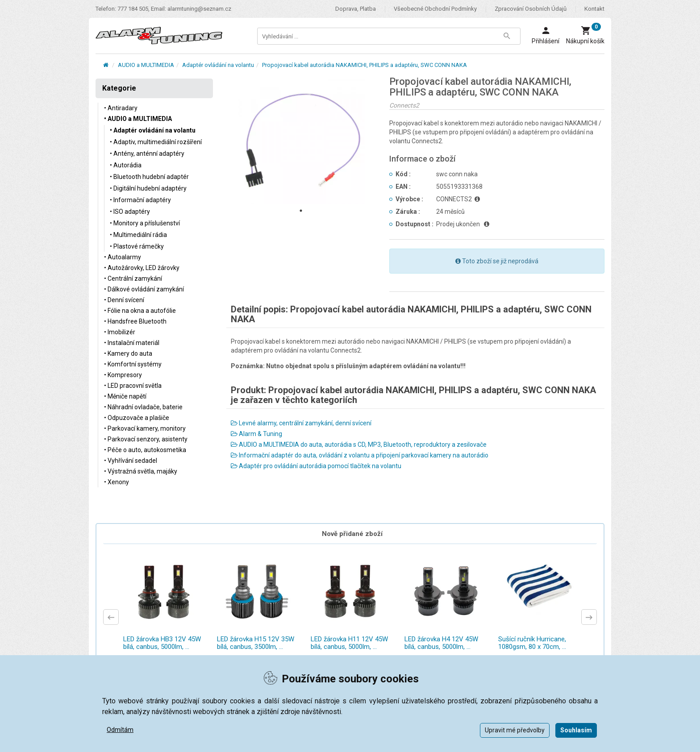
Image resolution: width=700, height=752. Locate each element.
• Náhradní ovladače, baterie (143, 407)
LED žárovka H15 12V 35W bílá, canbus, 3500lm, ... (256, 643)
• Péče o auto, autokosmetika (145, 450)
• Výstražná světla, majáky (141, 471)
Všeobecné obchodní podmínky (435, 9)
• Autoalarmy (123, 257)
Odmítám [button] (120, 730)
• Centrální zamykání (133, 278)
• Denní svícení (124, 300)
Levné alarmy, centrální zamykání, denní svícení (301, 423)
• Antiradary (121, 108)
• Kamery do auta (128, 353)
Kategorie (119, 88)
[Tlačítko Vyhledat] (507, 36)
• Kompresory (123, 375)
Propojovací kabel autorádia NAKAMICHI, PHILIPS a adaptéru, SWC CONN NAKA (365, 65)
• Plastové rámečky (137, 246)
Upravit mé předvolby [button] (515, 730)
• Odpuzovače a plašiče (137, 418)
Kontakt (594, 9)
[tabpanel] (301, 140)
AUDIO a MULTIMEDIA (146, 65)
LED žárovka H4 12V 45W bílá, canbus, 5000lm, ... (441, 643)
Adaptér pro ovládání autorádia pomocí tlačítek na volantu (316, 466)
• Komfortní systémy (133, 364)
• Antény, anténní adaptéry (147, 154)
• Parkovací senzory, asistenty (146, 439)
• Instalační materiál (132, 343)
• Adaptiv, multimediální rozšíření (156, 142)
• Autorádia (126, 165)
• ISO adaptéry (130, 212)
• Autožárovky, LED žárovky (142, 268)
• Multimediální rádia (138, 235)
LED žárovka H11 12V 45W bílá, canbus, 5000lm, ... (349, 643)
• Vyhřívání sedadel (131, 461)
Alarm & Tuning (256, 434)
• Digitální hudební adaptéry (148, 188)
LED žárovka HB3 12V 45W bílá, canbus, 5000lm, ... (162, 643)
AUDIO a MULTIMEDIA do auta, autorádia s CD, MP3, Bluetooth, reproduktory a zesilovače (359, 445)
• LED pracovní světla (133, 386)
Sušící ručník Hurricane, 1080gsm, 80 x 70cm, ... (532, 643)
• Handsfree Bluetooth (135, 321)
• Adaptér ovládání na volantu (153, 130)
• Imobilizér (120, 332)
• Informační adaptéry (140, 200)
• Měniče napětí (125, 396)
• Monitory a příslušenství (145, 223)
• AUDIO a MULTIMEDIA (138, 119)
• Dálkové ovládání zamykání (144, 289)
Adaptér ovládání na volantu (218, 65)
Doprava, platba (356, 9)
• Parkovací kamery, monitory (145, 428)
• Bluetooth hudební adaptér (149, 177)
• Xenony (117, 482)
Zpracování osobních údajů (531, 9)
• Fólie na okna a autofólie (140, 311)
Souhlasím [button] (576, 730)
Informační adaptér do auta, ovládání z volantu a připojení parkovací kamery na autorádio (360, 455)
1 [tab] (301, 211)
